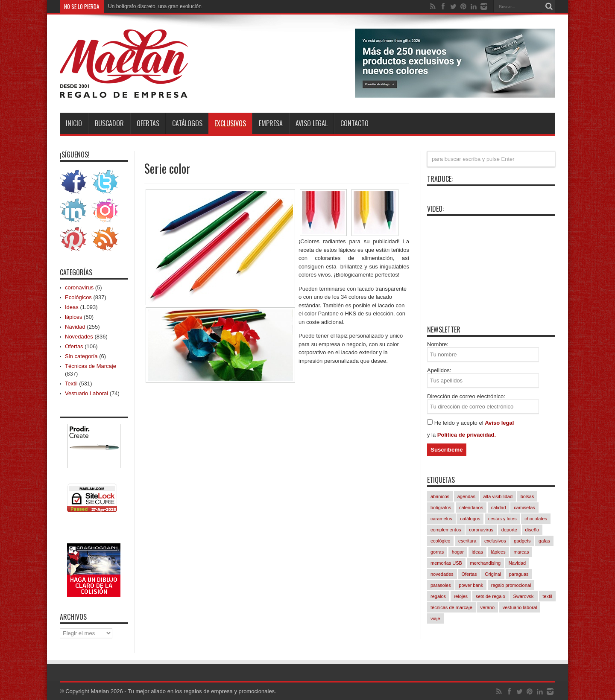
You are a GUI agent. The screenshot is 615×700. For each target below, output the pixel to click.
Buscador (109, 123)
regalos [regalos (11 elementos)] (438, 596)
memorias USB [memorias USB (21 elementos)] (446, 563)
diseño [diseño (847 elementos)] (532, 530)
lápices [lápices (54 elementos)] (498, 552)
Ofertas (148, 123)
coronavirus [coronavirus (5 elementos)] (481, 530)
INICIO (74, 123)
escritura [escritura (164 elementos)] (467, 541)
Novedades (79, 337)
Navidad (75, 327)
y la (432, 435)
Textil (71, 384)
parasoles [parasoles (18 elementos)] (441, 585)
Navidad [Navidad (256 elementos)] (517, 563)
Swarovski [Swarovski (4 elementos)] (524, 596)
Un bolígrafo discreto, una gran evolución (155, 6)
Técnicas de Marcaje (91, 366)
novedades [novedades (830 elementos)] (442, 574)
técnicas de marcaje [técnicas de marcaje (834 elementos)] (451, 607)
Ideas (72, 307)
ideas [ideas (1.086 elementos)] (477, 552)
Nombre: (438, 344)
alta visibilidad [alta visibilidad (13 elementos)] (498, 496)
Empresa (271, 123)
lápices (73, 317)
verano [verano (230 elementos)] (487, 607)
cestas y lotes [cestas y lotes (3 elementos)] (502, 519)
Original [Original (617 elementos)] (493, 574)
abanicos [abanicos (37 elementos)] (440, 496)
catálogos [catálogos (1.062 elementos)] (470, 519)
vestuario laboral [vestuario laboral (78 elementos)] (520, 607)
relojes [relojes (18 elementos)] (461, 596)
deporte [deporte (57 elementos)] (509, 530)
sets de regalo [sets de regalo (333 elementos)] (491, 596)
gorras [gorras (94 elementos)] (437, 552)
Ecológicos (78, 297)
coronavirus (79, 287)
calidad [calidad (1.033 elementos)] (499, 507)
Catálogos (187, 123)
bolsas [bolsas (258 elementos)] (527, 496)
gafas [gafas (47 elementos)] (544, 541)
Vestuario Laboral (86, 393)
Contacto (354, 123)
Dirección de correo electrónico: (466, 396)
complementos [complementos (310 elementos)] (446, 530)
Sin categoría (81, 356)
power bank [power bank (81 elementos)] (471, 585)
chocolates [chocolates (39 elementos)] (536, 519)
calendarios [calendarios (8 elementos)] (471, 507)
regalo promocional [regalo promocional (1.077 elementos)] (511, 585)
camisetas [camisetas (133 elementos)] (524, 507)
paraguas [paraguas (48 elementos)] (519, 574)
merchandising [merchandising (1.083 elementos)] (486, 563)
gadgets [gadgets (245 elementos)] (522, 541)
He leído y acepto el (460, 423)
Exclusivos (230, 123)
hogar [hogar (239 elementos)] (458, 552)
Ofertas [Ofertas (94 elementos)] (469, 574)
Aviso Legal (312, 123)
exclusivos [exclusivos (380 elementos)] (495, 541)
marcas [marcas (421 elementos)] (521, 552)
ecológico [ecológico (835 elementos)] (440, 541)
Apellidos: (439, 370)
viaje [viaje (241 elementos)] (435, 618)
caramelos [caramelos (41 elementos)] (441, 519)
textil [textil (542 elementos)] (547, 596)
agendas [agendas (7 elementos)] (466, 496)
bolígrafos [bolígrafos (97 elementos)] (441, 507)
